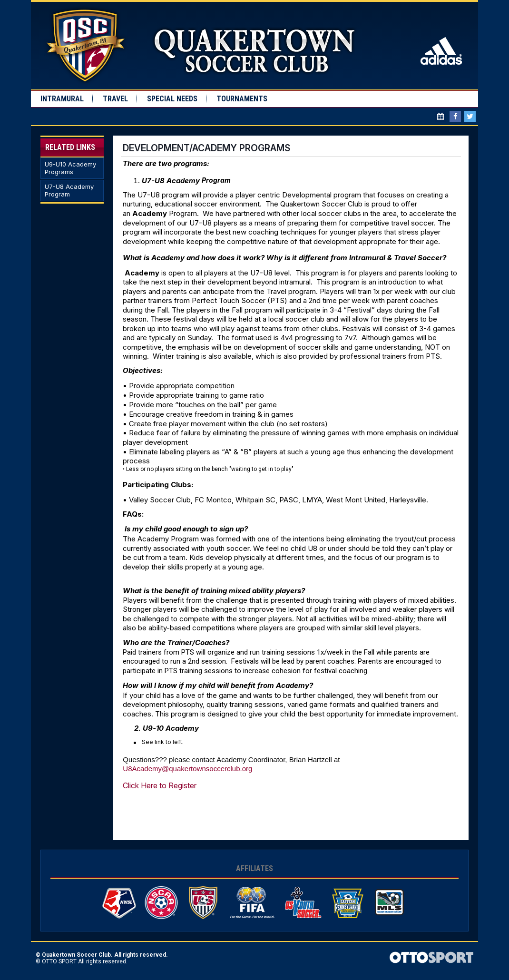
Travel (115, 99)
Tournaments (242, 99)
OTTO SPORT (59, 961)
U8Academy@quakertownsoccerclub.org (187, 769)
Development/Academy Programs (206, 148)
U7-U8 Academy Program (69, 191)
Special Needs (172, 99)
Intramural (62, 99)
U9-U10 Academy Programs (70, 168)
